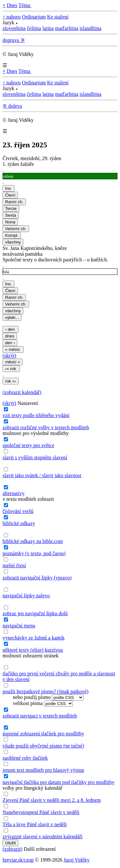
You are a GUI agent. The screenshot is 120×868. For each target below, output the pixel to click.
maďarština (67, 28)
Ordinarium (34, 17)
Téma (25, 5)
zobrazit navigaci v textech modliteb (40, 716)
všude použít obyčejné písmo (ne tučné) (43, 746)
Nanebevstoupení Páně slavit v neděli (41, 812)
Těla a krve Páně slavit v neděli (35, 824)
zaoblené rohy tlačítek (25, 758)
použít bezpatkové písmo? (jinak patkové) (45, 691)
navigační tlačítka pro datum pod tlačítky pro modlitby (59, 782)
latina (48, 28)
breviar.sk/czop (18, 860)
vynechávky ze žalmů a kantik (34, 638)
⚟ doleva (12, 106)
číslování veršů (18, 511)
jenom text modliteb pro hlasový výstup (43, 770)
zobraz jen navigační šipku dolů (35, 613)
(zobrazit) (12, 849)
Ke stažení (58, 17)
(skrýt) (9, 356)
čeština (34, 28)
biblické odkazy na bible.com (33, 541)
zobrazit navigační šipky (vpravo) (37, 578)
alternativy (13, 493)
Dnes (12, 5)
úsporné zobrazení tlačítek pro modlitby (43, 734)
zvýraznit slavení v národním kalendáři (43, 837)
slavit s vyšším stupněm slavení (35, 457)
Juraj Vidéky (77, 860)
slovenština (14, 28)
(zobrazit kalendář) (22, 392)
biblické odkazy (19, 523)
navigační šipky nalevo (26, 596)
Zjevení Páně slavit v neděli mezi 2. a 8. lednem (52, 800)
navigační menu (19, 626)
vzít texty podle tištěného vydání (36, 415)
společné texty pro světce (28, 445)
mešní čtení (14, 566)
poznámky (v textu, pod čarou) (34, 553)
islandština (91, 28)
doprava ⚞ (14, 40)
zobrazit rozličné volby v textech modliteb (46, 427)
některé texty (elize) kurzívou (33, 650)
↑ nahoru (12, 17)
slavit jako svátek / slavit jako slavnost (42, 475)
